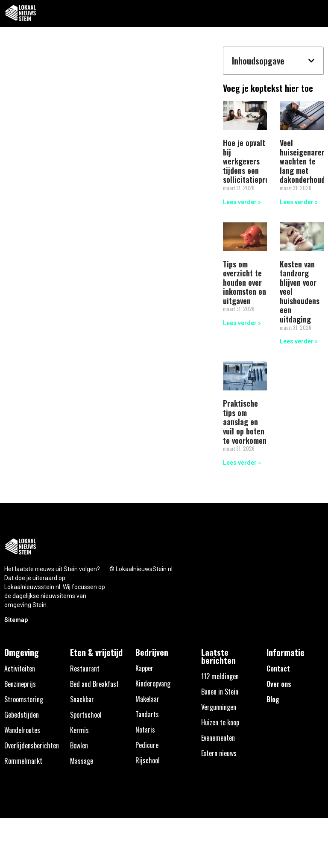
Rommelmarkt (23, 761)
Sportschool (86, 715)
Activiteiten (20, 669)
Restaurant (85, 669)
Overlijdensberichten (32, 745)
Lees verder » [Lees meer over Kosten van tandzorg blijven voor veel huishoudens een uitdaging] (299, 341)
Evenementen (218, 738)
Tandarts (147, 714)
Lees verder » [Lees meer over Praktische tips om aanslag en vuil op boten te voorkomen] (242, 463)
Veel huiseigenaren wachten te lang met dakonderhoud (303, 161)
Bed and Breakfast (94, 684)
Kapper (144, 668)
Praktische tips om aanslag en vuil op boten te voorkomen (245, 422)
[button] (317, 13)
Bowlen (79, 745)
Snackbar (82, 699)
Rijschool (148, 760)
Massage (82, 761)
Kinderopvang (153, 683)
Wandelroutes (22, 730)
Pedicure (147, 745)
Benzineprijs (20, 684)
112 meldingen (220, 676)
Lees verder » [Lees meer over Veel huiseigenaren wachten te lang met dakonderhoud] (299, 202)
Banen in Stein (220, 692)
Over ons (279, 684)
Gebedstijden (22, 715)
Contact (278, 669)
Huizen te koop (220, 722)
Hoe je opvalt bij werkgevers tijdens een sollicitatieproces (252, 161)
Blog (273, 699)
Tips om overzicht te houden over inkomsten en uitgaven (245, 282)
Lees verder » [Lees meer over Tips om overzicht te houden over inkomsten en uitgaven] (242, 323)
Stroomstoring (24, 699)
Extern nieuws (219, 753)
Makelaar (147, 699)
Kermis (79, 730)
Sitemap (16, 620)
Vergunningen (219, 707)
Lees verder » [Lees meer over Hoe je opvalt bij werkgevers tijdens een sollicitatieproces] (242, 202)
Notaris (145, 730)
